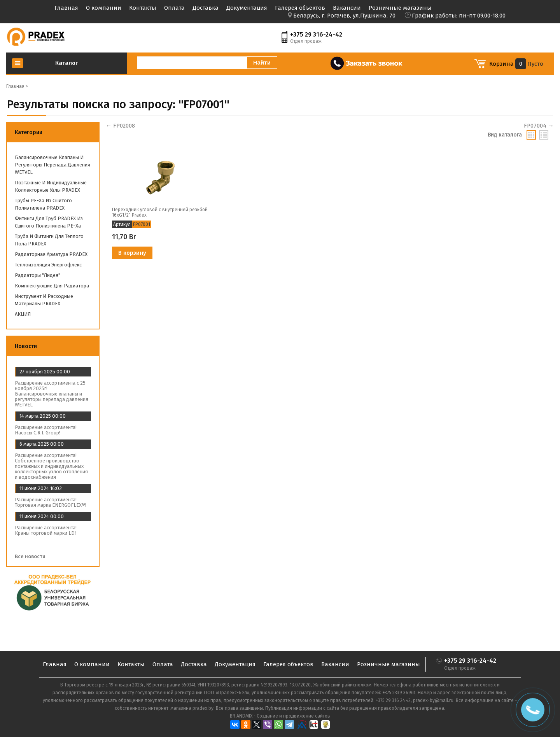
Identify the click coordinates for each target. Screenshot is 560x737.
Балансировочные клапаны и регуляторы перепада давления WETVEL (52, 165)
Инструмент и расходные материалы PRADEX (44, 300)
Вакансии (347, 8)
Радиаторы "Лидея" (38, 275)
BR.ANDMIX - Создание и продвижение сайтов (280, 716)
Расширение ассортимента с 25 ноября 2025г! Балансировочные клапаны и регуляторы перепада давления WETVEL (52, 394)
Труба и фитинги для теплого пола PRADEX (49, 240)
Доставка (206, 8)
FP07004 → (539, 126)
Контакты (143, 8)
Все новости (33, 556)
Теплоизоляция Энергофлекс (48, 265)
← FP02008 (120, 126)
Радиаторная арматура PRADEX (51, 254)
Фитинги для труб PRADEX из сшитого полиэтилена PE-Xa (49, 222)
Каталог (66, 63)
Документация (247, 8)
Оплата (174, 8)
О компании (104, 8)
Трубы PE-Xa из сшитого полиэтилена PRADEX (43, 204)
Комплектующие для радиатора (52, 286)
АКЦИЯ (23, 314)
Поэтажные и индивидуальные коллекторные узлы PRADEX (51, 186)
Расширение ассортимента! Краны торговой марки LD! (46, 530)
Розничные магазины (400, 8)
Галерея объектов (300, 8)
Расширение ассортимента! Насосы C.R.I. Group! (46, 430)
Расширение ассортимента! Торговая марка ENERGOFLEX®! (51, 502)
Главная (66, 8)
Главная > (17, 86)
